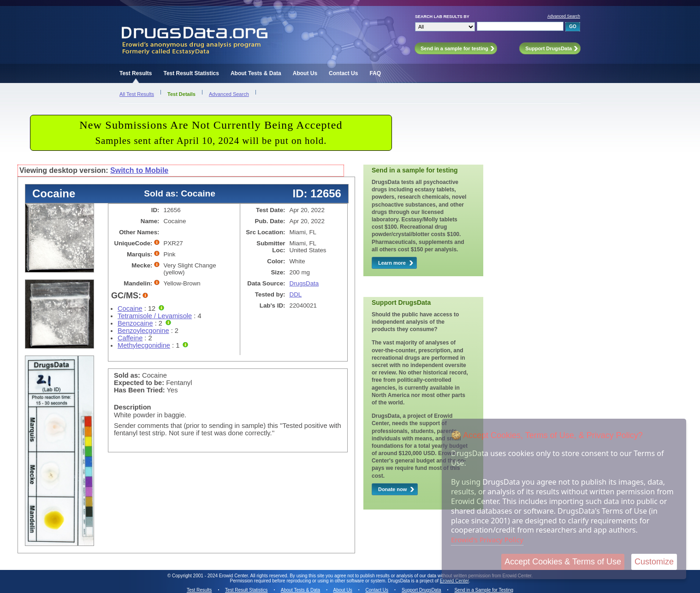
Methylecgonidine (144, 345)
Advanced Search (564, 16)
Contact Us (343, 73)
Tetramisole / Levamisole (155, 316)
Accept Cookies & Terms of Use (563, 562)
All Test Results (137, 94)
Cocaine (130, 308)
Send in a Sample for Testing (484, 590)
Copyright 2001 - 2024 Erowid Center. (211, 576)
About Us (305, 73)
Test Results (136, 73)
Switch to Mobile (139, 170)
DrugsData (304, 283)
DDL (296, 294)
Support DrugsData (421, 590)
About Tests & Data (256, 73)
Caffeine (130, 338)
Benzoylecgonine (143, 331)
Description (133, 407)
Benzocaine (135, 323)
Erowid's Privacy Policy (487, 540)
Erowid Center (454, 581)
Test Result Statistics (191, 73)
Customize (654, 562)
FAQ (375, 73)
